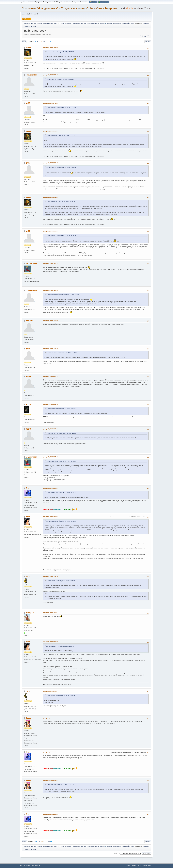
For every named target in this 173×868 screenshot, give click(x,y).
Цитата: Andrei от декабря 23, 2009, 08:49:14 (61, 433)
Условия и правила (137, 866)
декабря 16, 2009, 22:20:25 (51, 231)
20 (48, 42)
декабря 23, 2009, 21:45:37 (51, 780)
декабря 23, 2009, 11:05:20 (51, 488)
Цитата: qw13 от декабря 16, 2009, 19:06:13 (61, 202)
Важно (145, 866)
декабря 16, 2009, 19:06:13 (51, 163)
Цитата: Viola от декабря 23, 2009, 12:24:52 (60, 581)
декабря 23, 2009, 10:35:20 (51, 429)
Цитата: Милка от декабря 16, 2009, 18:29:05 (61, 167)
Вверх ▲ (150, 866)
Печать (148, 42)
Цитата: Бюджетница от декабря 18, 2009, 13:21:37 (63, 295)
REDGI (28, 376)
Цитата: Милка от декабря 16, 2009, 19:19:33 (61, 235)
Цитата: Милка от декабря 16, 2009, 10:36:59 (61, 108)
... (46, 42)
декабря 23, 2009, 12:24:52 (51, 517)
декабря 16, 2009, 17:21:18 (51, 103)
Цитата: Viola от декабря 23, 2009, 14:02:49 (60, 695)
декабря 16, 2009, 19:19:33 (51, 197)
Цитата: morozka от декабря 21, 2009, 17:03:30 (62, 353)
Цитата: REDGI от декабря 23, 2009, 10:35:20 (61, 492)
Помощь (128, 866)
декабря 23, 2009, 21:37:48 (51, 752)
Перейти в (116, 853)
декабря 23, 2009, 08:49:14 (51, 404)
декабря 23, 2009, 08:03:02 (51, 376)
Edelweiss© (146, 23)
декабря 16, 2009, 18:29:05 (51, 131)
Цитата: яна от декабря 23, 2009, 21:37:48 (60, 785)
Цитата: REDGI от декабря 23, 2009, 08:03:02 (61, 409)
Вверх (24, 841)
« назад (140, 36)
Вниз (24, 42)
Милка (28, 48)
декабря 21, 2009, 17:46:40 (51, 348)
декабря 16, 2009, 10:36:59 (51, 48)
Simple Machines (35, 866)
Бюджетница (31, 263)
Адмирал (30, 613)
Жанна (28, 718)
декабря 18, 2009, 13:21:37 (51, 263)
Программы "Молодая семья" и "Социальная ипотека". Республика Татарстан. (70, 8)
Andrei (28, 404)
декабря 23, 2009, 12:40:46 (51, 576)
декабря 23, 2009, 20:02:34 (51, 691)
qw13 (28, 103)
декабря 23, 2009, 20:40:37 (51, 718)
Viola (28, 517)
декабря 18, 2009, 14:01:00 (51, 290)
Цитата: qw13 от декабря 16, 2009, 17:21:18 (61, 135)
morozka (29, 321)
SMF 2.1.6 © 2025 (25, 866)
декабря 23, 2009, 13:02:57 (51, 613)
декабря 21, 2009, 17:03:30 (51, 321)
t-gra (28, 576)
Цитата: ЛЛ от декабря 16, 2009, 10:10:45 (60, 52)
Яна (27, 488)
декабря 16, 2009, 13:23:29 (51, 75)
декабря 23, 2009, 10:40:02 (51, 457)
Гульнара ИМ (31, 75)
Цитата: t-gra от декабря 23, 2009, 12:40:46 (60, 646)
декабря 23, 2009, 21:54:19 (51, 814)
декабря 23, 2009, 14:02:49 (51, 642)
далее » (147, 36)
